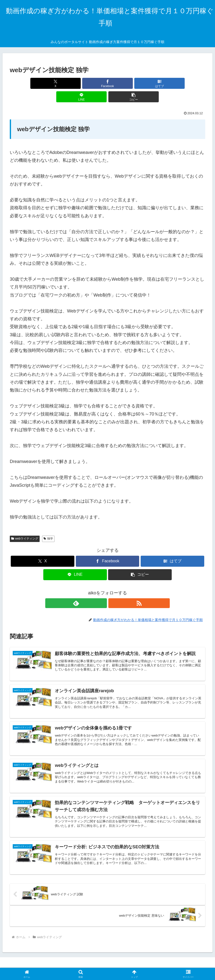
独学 (48, 525)
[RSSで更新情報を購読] (113, 590)
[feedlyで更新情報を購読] (102, 590)
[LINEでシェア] (140, 83)
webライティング (25, 525)
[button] (173, 83)
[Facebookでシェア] (75, 83)
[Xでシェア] (42, 83)
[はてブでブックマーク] (108, 83)
